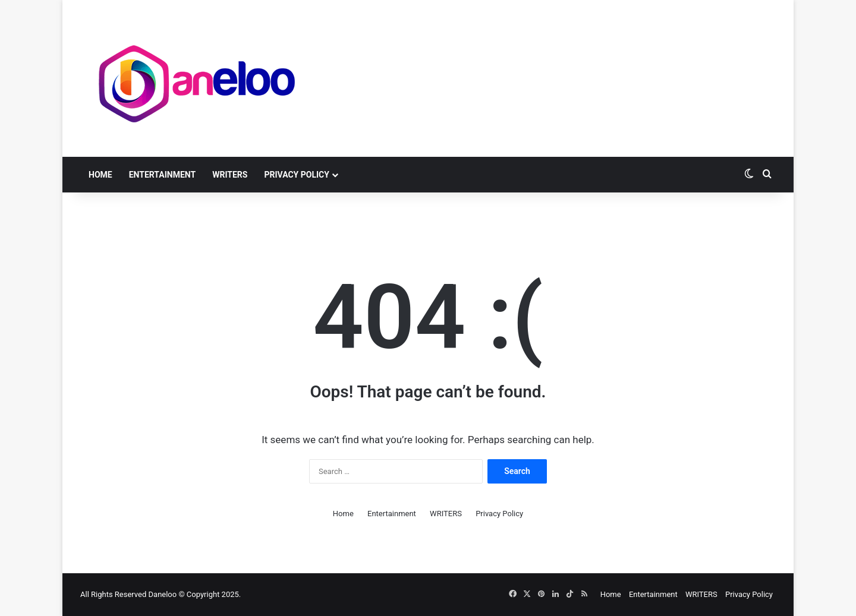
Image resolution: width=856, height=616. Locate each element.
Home (100, 175)
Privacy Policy (297, 175)
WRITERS (230, 175)
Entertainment (162, 175)
